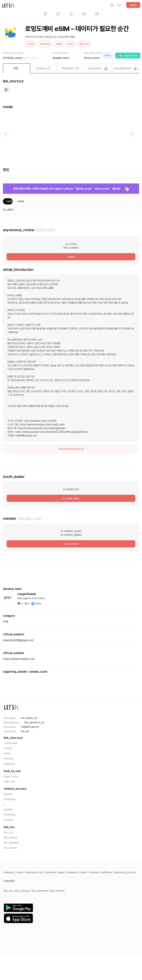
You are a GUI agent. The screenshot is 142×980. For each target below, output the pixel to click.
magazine (9, 764)
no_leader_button (71, 498)
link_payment (11, 843)
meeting (8, 759)
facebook (9, 815)
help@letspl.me (30, 727)
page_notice (11, 776)
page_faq (9, 781)
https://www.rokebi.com (19, 659)
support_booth (128, 55)
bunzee (8, 794)
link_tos (8, 832)
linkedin (8, 809)
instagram (10, 799)
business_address (101, 872)
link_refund (10, 848)
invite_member (71, 544)
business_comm (77, 872)
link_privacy (10, 837)
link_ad (25, 731)
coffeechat (11, 743)
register (71, 257)
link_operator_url (34, 722)
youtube (9, 820)
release (8, 748)
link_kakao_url (29, 718)
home (7, 753)
